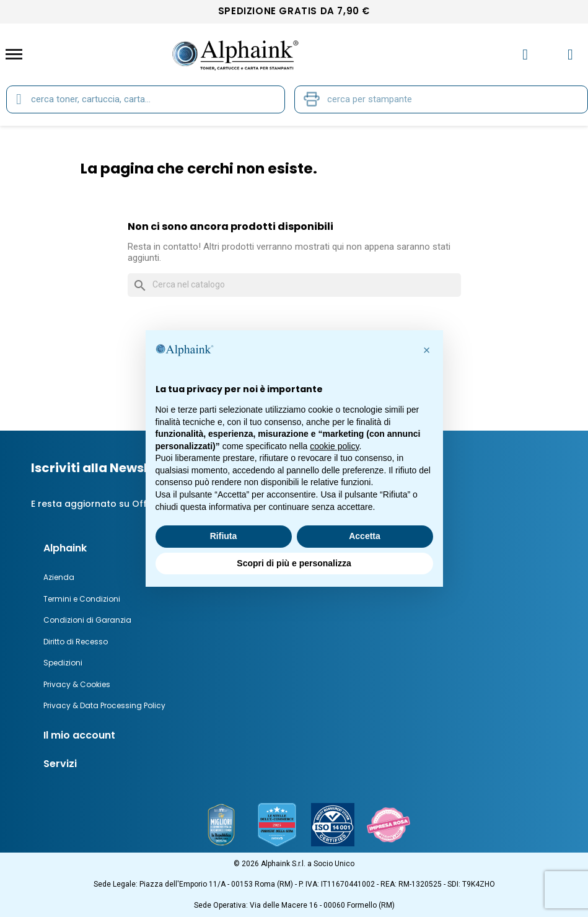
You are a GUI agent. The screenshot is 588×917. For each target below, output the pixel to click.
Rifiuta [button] (224, 536)
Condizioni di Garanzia (87, 620)
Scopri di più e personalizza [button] (294, 563)
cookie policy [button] (334, 446)
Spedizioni (63, 663)
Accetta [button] (365, 536)
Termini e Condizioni (82, 599)
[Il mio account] (525, 55)
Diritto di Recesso (76, 642)
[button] (427, 350)
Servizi (60, 764)
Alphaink (65, 548)
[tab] (305, 735)
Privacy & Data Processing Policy (104, 705)
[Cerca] (294, 285)
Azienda (59, 577)
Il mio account (79, 735)
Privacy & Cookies (77, 684)
